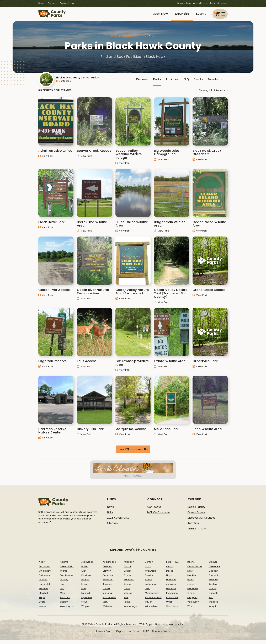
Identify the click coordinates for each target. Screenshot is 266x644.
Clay (84, 574)
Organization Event (128, 635)
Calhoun (107, 570)
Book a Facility (196, 511)
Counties (180, 15)
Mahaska (193, 592)
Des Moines (67, 579)
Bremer (213, 565)
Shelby (64, 605)
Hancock (129, 583)
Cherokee (214, 570)
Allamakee (87, 565)
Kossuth (43, 592)
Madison (171, 592)
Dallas (170, 574)
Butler (85, 570)
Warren (43, 610)
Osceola (214, 597)
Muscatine (172, 597)
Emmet (128, 579)
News (41, 3)
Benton (149, 565)
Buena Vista (67, 570)
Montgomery (152, 597)
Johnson (171, 588)
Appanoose (109, 565)
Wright (212, 610)
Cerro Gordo (195, 570)
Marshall (44, 597)
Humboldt (44, 588)
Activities (193, 527)
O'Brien (191, 597)
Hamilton (108, 583)
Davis (190, 574)
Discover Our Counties (201, 521)
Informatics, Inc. (174, 628)
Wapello (213, 605)
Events (201, 15)
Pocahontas (109, 601)
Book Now (158, 15)
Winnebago (130, 610)
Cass (148, 570)
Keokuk (213, 588)
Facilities (171, 82)
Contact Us (63, 84)
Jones (191, 588)
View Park (46, 160)
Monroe (128, 597)
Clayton (107, 574)
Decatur (213, 574)
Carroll (127, 570)
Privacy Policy (104, 635)
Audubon (129, 565)
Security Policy (161, 635)
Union (169, 605)
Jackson (107, 588)
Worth (191, 610)
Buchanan (45, 570)
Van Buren (193, 605)
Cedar (170, 570)
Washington (67, 610)
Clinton (128, 574)
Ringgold (192, 601)
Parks (156, 82)
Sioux (84, 605)
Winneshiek (151, 610)
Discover (140, 82)
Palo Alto (65, 601)
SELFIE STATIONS (197, 532)
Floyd (169, 579)
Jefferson (150, 588)
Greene (43, 583)
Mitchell (86, 597)
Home (115, 38)
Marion (213, 592)
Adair (42, 565)
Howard (213, 583)
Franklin (192, 579)
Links (110, 516)
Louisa (106, 592)
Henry (191, 583)
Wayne (85, 610)
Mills (62, 597)
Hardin (149, 583)
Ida (62, 588)
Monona (107, 597)
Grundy (64, 583)
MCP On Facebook (159, 516)
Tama (127, 605)
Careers (52, 3)
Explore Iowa (67, 3)
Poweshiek (172, 601)
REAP (146, 635)
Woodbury (172, 610)
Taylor (148, 605)
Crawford (150, 574)
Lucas (127, 592)
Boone (191, 565)
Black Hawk (140, 38)
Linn (84, 592)
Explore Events (196, 516)
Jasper (128, 588)
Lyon (148, 592)
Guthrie (85, 583)
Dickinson (87, 579)
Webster (107, 610)
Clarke (64, 574)
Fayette (149, 579)
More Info (215, 82)
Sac (211, 601)
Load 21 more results (133, 453)
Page (42, 601)
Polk (126, 601)
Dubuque (108, 579)
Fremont (213, 579)
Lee (62, 592)
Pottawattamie (153, 601)
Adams (64, 565)
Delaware (44, 579)
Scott (42, 605)
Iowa (84, 588)
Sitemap (112, 527)
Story (105, 605)
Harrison (171, 583)
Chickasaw (45, 574)
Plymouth (87, 601)
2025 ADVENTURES (118, 521)
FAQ (185, 82)
